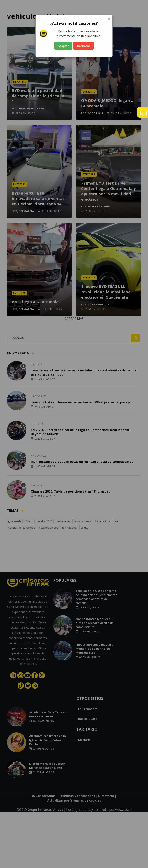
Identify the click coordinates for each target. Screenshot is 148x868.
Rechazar (84, 46)
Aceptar (63, 46)
